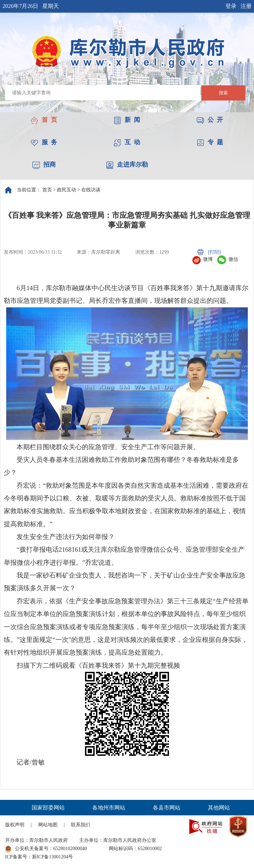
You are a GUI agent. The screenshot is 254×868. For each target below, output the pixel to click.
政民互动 (66, 190)
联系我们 (81, 825)
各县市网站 (167, 808)
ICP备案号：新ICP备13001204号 (39, 857)
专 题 (210, 142)
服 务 (44, 142)
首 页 (44, 120)
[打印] (214, 252)
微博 (203, 259)
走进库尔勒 (127, 165)
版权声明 (15, 825)
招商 (44, 165)
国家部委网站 (48, 808)
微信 (228, 259)
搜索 (223, 93)
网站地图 (48, 825)
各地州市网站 (109, 808)
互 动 (127, 142)
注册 (246, 6)
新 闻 (127, 120)
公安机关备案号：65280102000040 (46, 849)
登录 (231, 6)
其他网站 (219, 808)
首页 (47, 190)
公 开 (210, 120)
